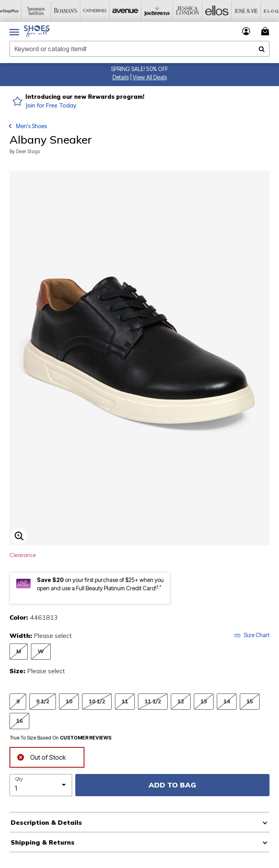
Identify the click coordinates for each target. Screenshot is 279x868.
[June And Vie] (249, 11)
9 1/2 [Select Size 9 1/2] (43, 701)
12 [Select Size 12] (181, 701)
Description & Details (46, 822)
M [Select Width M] (19, 651)
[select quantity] (41, 785)
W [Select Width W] (41, 651)
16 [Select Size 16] (19, 721)
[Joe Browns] (161, 11)
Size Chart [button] (252, 635)
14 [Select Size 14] (227, 701)
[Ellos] (220, 11)
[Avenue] (132, 11)
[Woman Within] (44, 11)
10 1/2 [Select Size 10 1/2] (97, 701)
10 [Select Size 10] (69, 701)
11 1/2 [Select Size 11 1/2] (153, 701)
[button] (121, 77)
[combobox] (139, 49)
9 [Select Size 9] (18, 701)
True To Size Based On (61, 738)
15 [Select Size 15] (250, 701)
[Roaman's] (73, 11)
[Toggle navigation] (14, 31)
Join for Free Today (51, 106)
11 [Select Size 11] (125, 701)
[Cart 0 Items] (266, 31)
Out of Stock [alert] (41, 756)
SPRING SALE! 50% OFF (139, 69)
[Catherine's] (103, 11)
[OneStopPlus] (15, 11)
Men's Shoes (31, 126)
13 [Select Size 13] (204, 701)
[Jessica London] (191, 11)
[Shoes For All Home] (37, 31)
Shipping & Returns (43, 842)
